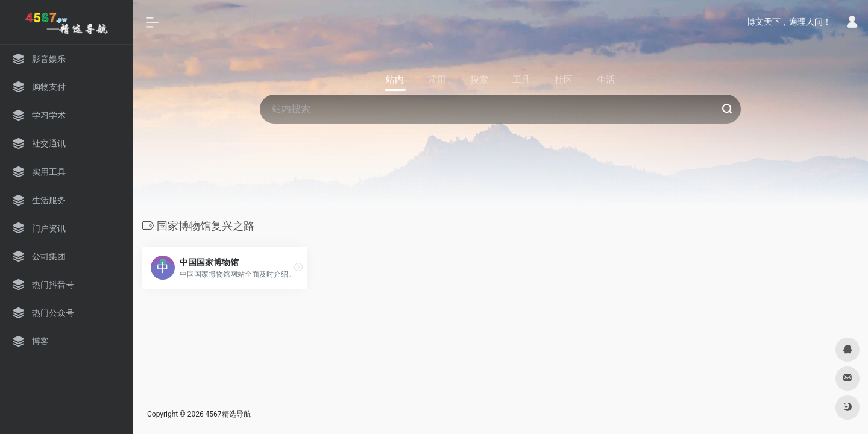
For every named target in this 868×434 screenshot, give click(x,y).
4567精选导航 (228, 414)
